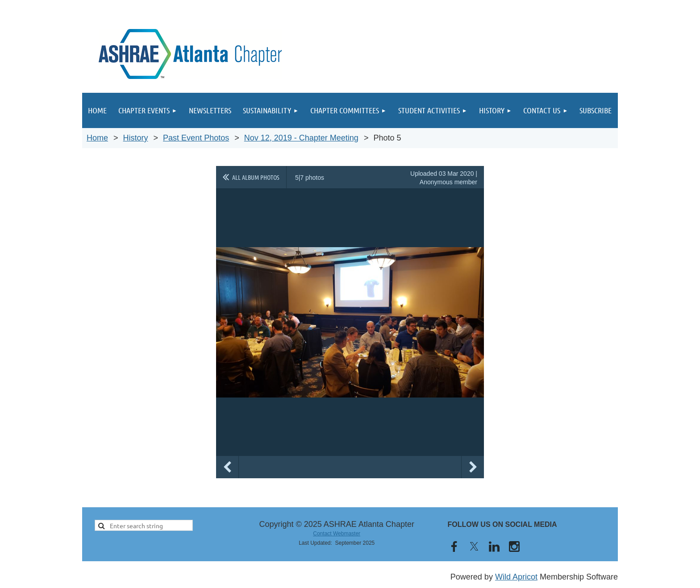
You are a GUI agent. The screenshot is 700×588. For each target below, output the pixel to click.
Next (473, 467)
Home (97, 138)
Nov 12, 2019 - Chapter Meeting (301, 138)
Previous (227, 467)
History (136, 138)
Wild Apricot (516, 577)
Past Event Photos (196, 138)
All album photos (256, 177)
